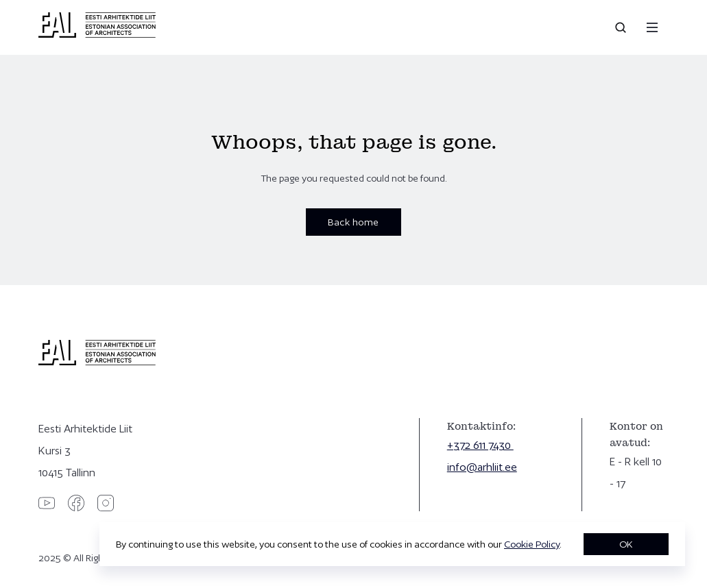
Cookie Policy (532, 544)
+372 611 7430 (480, 445)
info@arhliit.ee (482, 467)
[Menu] (652, 27)
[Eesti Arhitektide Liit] (97, 34)
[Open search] (622, 27)
